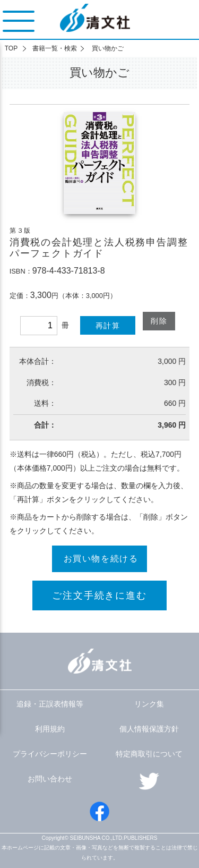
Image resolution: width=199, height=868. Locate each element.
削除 (159, 321)
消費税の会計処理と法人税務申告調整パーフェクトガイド (99, 248)
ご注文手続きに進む (99, 595)
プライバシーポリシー (50, 754)
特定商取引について (149, 754)
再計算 (108, 326)
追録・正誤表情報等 (50, 704)
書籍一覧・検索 (55, 48)
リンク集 (149, 704)
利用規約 (50, 729)
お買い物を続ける (101, 559)
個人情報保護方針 (149, 729)
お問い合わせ (50, 779)
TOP (11, 48)
